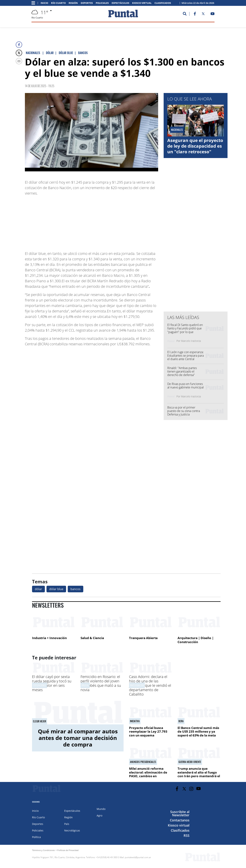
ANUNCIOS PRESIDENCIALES (143, 762)
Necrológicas (72, 830)
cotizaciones (40, 685)
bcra (181, 721)
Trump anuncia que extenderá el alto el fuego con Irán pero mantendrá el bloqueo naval (199, 774)
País (67, 824)
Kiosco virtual (142, 3)
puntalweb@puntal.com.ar (138, 857)
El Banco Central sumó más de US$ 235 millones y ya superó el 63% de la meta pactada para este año (198, 733)
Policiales (102, 3)
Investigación (137, 685)
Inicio (44, 3)
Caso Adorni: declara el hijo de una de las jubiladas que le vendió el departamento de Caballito (150, 685)
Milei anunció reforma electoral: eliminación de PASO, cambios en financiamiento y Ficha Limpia (148, 776)
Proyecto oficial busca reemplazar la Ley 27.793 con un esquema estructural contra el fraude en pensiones (150, 735)
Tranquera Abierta (143, 638)
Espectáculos (120, 3)
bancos (76, 589)
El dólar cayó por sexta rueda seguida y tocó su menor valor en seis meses (52, 683)
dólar (38, 589)
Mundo (101, 809)
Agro (99, 815)
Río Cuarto (58, 3)
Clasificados (163, 3)
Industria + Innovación (49, 638)
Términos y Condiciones (43, 850)
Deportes (87, 3)
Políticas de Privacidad (68, 850)
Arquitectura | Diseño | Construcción (196, 640)
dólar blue (56, 589)
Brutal (85, 685)
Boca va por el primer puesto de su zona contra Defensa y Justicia (184, 411)
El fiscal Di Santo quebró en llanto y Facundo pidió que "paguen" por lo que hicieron (185, 330)
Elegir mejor (40, 721)
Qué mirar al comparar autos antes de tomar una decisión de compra (78, 738)
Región (73, 3)
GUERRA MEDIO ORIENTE (190, 762)
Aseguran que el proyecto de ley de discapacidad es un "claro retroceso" (195, 146)
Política (36, 837)
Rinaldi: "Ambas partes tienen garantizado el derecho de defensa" (182, 371)
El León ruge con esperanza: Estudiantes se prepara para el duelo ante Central (186, 356)
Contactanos (180, 820)
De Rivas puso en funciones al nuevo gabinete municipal (186, 386)
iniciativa (135, 721)
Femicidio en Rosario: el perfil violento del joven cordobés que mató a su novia (101, 683)
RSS (187, 835)
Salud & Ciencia (92, 638)
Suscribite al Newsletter (180, 813)
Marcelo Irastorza (191, 341)
